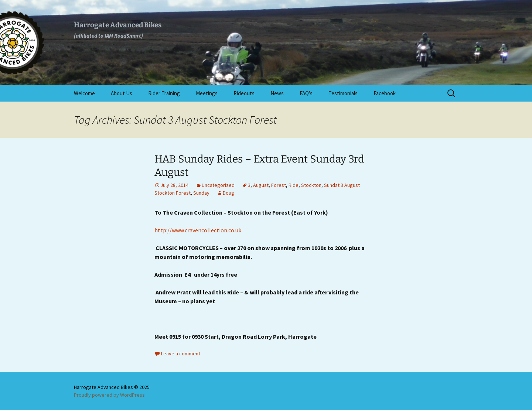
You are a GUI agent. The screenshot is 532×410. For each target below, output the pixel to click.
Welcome (84, 93)
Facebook (385, 93)
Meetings (207, 93)
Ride (294, 185)
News (277, 93)
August (261, 185)
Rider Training (164, 93)
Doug (229, 193)
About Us (122, 93)
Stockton (311, 185)
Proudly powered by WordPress (109, 395)
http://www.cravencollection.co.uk (198, 230)
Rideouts (244, 93)
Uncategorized (218, 185)
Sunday (201, 193)
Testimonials (343, 93)
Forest (279, 185)
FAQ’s (306, 93)
